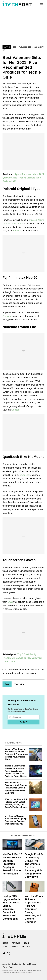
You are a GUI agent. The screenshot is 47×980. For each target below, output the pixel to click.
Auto (5, 947)
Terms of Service (30, 964)
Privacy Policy (8, 967)
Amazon (17, 231)
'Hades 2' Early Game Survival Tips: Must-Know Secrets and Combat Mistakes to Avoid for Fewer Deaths (16, 771)
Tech (15, 47)
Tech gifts (19, 684)
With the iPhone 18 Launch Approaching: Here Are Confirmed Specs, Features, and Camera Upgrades (34, 909)
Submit (23, 722)
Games (15, 947)
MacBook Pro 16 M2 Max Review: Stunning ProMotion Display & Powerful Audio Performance (12, 864)
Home (5, 943)
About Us (6, 964)
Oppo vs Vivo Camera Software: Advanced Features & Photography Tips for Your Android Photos (16, 754)
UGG (10, 602)
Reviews (16, 943)
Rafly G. (7, 47)
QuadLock (25, 475)
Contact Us (16, 964)
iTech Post (16, 670)
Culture (26, 947)
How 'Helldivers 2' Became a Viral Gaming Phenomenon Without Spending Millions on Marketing (16, 788)
